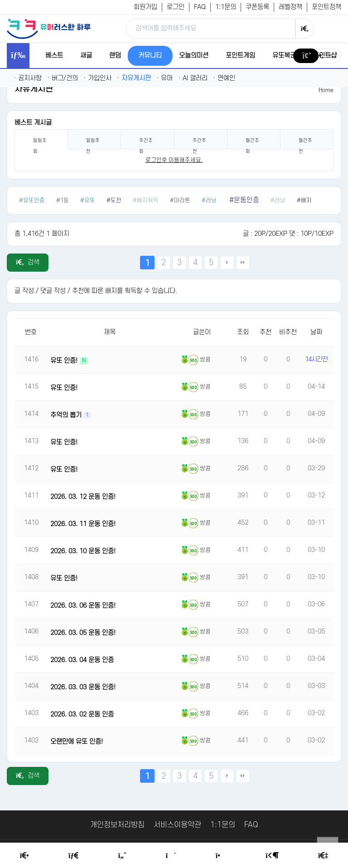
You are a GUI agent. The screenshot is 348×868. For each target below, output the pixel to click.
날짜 (316, 332)
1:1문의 (226, 7)
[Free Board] (73, 856)
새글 (86, 56)
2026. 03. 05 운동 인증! (83, 633)
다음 (227, 263)
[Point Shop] (221, 856)
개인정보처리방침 (117, 825)
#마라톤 (180, 200)
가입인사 (97, 78)
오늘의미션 (194, 56)
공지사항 (28, 78)
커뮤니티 (150, 56)
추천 (266, 332)
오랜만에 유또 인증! (77, 742)
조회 (243, 332)
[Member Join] (323, 856)
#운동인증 (244, 200)
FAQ (200, 7)
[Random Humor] (171, 856)
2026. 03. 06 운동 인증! (83, 606)
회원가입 (145, 7)
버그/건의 (63, 78)
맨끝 (243, 263)
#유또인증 (32, 200)
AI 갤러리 (193, 78)
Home (326, 90)
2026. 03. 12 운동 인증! (83, 497)
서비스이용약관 (177, 825)
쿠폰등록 (257, 7)
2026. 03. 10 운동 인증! (83, 551)
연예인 (224, 78)
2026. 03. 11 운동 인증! (83, 524)
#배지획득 (146, 200)
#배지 (304, 200)
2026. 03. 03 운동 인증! (83, 687)
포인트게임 (240, 56)
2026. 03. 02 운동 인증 (82, 714)
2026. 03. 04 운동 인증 (82, 660)
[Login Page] (272, 856)
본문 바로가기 (0, 0)
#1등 (63, 200)
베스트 (54, 56)
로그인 (176, 7)
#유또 (88, 200)
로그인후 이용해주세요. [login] (174, 160)
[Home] (24, 856)
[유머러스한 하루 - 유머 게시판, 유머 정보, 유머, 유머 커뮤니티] (48, 29)
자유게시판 (134, 78)
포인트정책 (326, 7)
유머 (164, 78)
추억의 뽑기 (67, 415)
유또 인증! (65, 361)
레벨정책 (290, 7)
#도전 (114, 200)
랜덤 (115, 56)
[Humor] (122, 856)
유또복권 (284, 56)
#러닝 (210, 200)
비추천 (288, 332)
